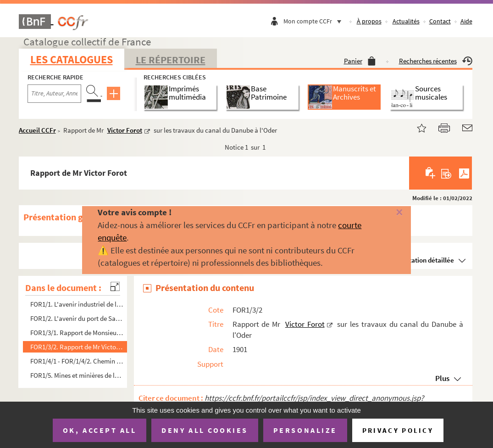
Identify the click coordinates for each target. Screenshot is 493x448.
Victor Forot (125, 130)
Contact (440, 21)
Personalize (305, 430)
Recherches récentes (436, 61)
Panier (360, 61)
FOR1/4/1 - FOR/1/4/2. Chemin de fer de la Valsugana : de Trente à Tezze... (77, 361)
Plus (442, 378)
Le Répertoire (171, 60)
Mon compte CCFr (315, 21)
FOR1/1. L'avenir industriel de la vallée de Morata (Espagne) (77, 304)
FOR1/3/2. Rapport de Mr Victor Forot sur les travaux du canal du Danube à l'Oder (77, 347)
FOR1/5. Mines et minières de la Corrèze (77, 375)
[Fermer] (389, 213)
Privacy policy (398, 430)
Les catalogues (72, 59)
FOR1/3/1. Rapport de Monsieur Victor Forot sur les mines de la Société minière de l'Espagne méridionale (77, 333)
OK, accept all (100, 430)
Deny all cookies (205, 430)
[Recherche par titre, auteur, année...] (54, 94)
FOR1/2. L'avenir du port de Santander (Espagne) (77, 318)
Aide (466, 21)
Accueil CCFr (37, 130)
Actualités (406, 21)
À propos (369, 21)
